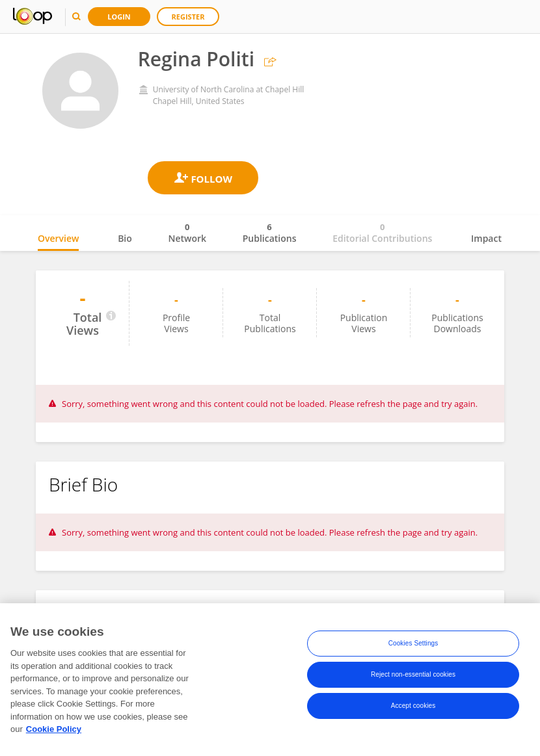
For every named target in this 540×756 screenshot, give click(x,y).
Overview (58, 238)
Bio (125, 238)
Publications (270, 233)
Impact (486, 238)
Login (119, 17)
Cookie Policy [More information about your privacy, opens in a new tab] (54, 732)
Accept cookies (413, 708)
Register (188, 17)
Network (187, 233)
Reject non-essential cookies (413, 677)
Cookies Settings (413, 646)
